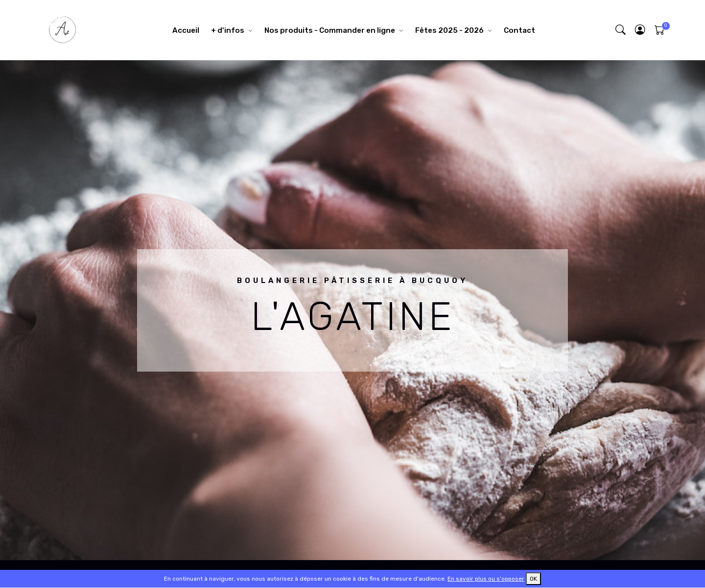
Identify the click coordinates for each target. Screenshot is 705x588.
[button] (640, 30)
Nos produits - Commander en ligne (330, 30)
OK (533, 579)
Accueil (186, 30)
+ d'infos (228, 30)
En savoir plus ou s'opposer (486, 579)
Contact (519, 30)
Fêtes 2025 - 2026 (449, 30)
